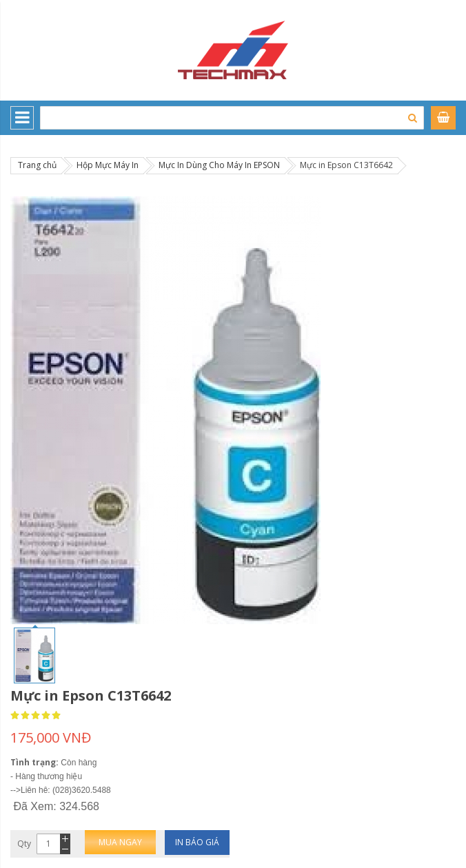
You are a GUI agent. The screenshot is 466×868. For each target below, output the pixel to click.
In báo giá (197, 842)
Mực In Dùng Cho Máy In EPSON (219, 165)
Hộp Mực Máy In (108, 165)
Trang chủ (37, 165)
